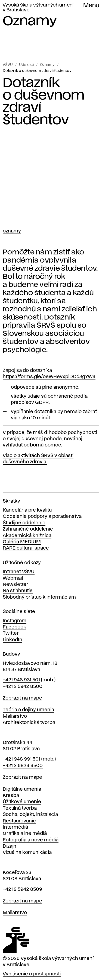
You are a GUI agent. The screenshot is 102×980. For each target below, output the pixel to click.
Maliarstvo (15, 716)
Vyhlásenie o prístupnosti (32, 974)
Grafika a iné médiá (25, 834)
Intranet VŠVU (19, 572)
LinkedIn (13, 640)
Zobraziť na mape (22, 698)
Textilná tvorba (20, 808)
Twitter (11, 633)
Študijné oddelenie (24, 523)
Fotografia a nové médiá (31, 840)
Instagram (15, 621)
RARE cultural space (26, 548)
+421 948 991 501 (21, 759)
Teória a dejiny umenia (28, 710)
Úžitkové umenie (22, 802)
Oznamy (47, 65)
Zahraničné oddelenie (28, 529)
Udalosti (26, 65)
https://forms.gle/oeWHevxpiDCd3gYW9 (49, 377)
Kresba (11, 796)
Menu (91, 6)
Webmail (13, 578)
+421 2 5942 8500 (23, 687)
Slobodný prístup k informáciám (39, 597)
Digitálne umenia (22, 789)
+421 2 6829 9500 (23, 766)
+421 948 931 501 (21, 680)
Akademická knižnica (27, 536)
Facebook (14, 627)
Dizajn (10, 846)
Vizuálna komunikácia (27, 853)
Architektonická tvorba (29, 723)
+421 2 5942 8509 (22, 889)
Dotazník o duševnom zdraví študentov (37, 71)
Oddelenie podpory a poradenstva (42, 516)
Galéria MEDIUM (22, 542)
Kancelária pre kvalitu (27, 510)
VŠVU (8, 65)
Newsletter (16, 585)
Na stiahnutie (18, 591)
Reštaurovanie (19, 821)
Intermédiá (15, 827)
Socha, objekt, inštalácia (30, 815)
